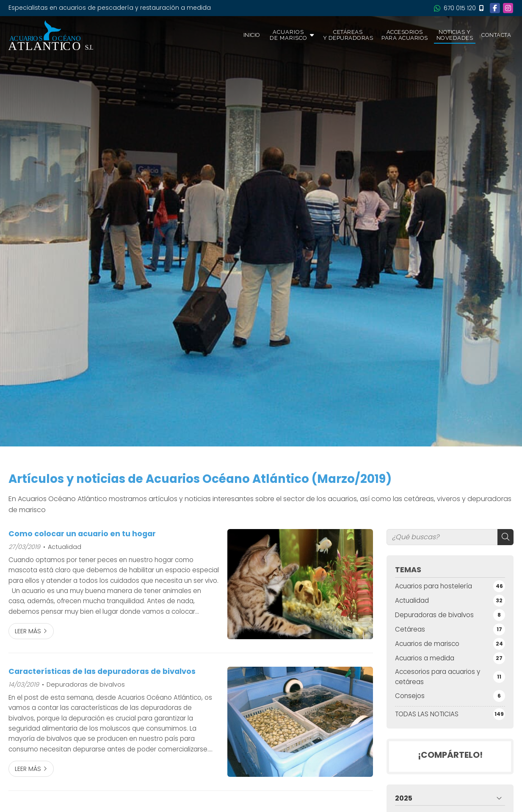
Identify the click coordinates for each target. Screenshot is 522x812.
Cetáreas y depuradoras (348, 35)
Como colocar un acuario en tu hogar (82, 534)
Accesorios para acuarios (405, 35)
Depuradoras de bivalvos (86, 685)
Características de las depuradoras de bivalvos (102, 671)
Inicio (252, 35)
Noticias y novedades (455, 35)
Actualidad (65, 547)
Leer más (28, 631)
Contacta (496, 35)
